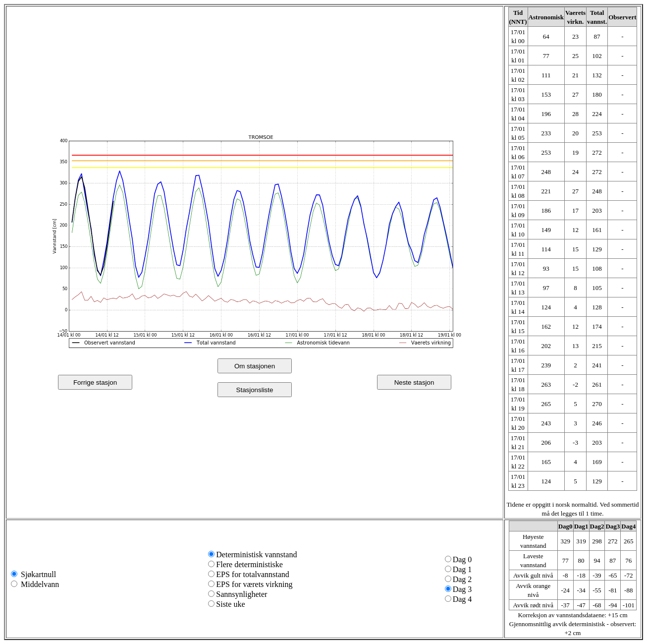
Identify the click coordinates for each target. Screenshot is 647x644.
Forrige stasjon (95, 382)
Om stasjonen (255, 366)
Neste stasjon (414, 382)
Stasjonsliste (255, 390)
